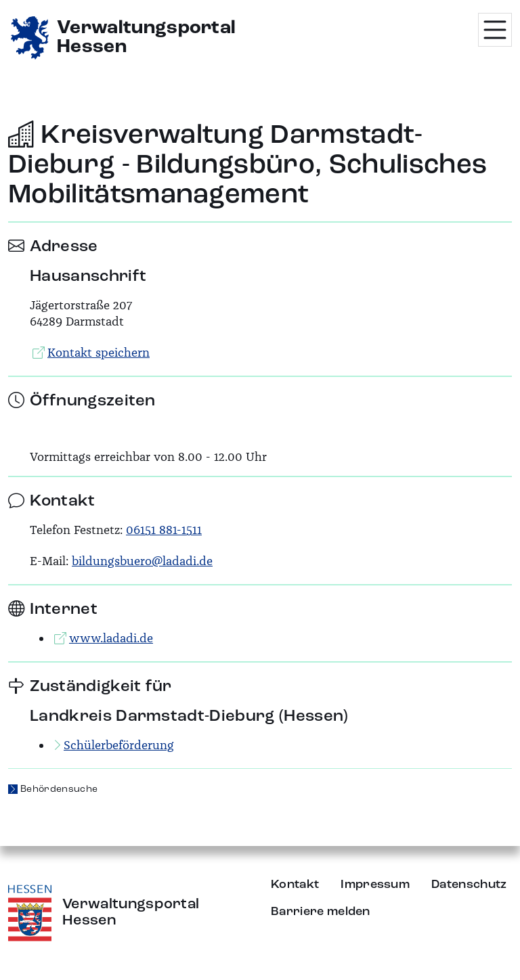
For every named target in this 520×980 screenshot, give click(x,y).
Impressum (375, 885)
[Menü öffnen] (495, 30)
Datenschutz (469, 885)
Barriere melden (321, 912)
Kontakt (295, 885)
